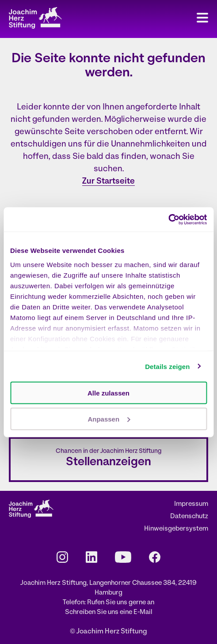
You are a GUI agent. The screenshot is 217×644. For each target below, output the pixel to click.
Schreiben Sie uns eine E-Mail (109, 612)
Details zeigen (167, 366)
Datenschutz (189, 517)
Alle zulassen (108, 393)
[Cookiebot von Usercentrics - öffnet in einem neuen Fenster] (168, 219)
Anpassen (109, 419)
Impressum (191, 504)
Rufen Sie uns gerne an (121, 603)
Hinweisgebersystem (176, 529)
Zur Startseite (108, 182)
